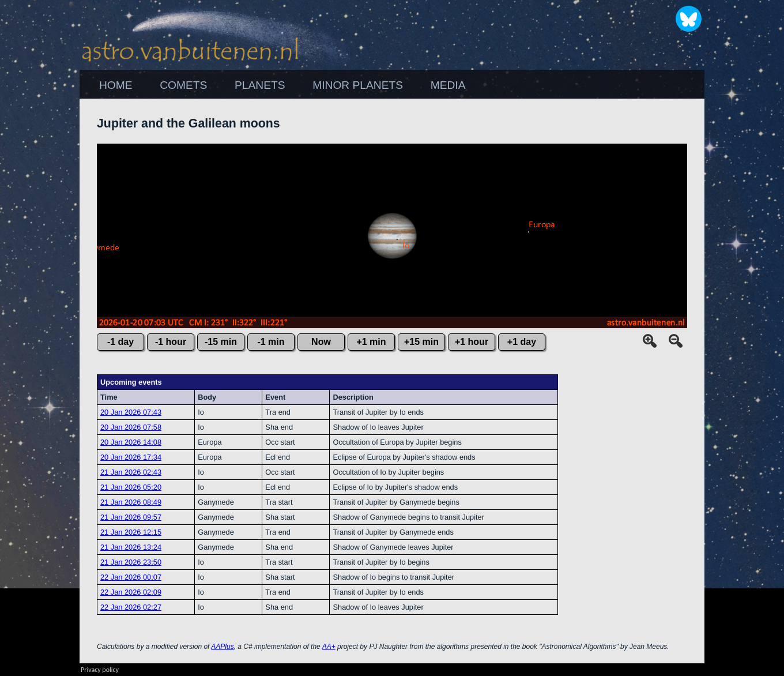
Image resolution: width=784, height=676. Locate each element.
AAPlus (222, 647)
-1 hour (171, 342)
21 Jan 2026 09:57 (131, 517)
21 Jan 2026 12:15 (131, 532)
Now (321, 342)
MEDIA (448, 85)
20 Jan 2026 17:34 (131, 457)
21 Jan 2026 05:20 (131, 487)
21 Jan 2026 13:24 (131, 547)
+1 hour (472, 342)
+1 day (522, 342)
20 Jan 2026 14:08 (131, 442)
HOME (116, 85)
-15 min (221, 342)
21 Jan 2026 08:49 (131, 502)
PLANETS (260, 85)
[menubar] (282, 85)
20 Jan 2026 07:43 (131, 412)
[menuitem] (116, 85)
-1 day (120, 342)
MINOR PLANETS (358, 85)
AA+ (329, 647)
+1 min (371, 342)
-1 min (271, 342)
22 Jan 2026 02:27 (131, 607)
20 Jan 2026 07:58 (131, 427)
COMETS (183, 85)
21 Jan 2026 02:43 (131, 472)
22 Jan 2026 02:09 (131, 592)
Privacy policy (100, 670)
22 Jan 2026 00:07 (131, 577)
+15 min (421, 342)
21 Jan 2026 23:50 (131, 562)
